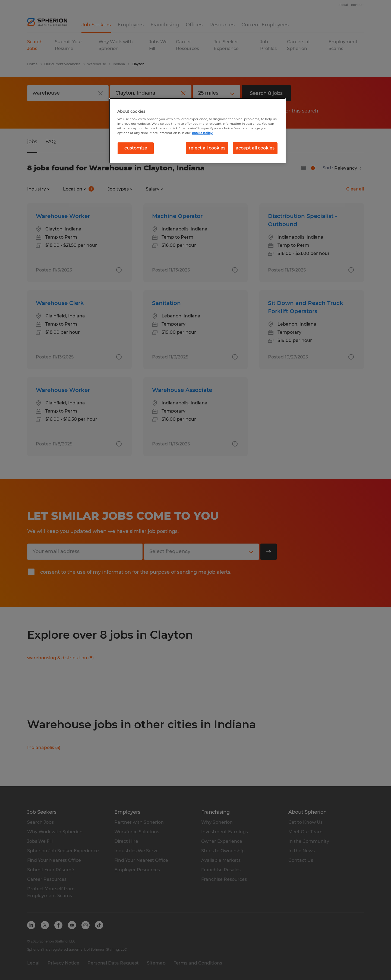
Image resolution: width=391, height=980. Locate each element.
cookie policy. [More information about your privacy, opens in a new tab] (203, 133)
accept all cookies (255, 148)
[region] (197, 131)
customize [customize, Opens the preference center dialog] (136, 148)
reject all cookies (207, 148)
